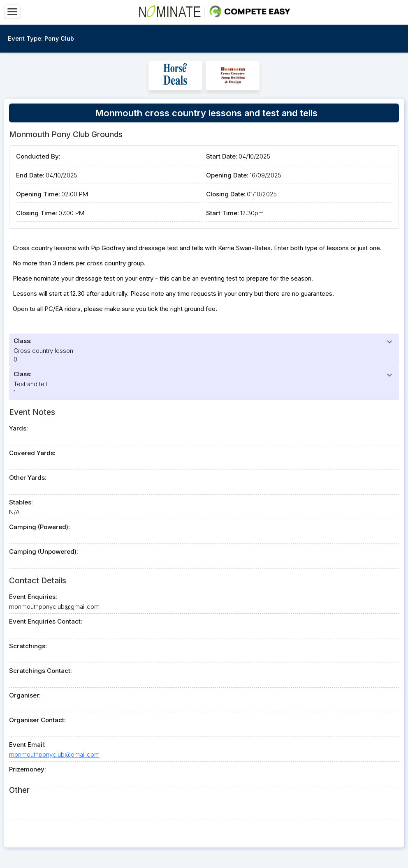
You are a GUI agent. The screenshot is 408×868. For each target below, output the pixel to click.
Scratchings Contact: (41, 671)
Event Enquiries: (33, 597)
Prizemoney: (28, 769)
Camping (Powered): (39, 527)
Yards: (19, 428)
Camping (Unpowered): (44, 551)
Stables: (21, 502)
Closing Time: (37, 213)
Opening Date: (227, 175)
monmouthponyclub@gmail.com (54, 754)
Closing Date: (226, 194)
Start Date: (222, 156)
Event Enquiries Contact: (46, 621)
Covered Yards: (32, 453)
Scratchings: (28, 646)
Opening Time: (38, 194)
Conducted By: (38, 156)
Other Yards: (28, 478)
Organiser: (25, 695)
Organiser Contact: (37, 720)
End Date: (30, 175)
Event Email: (27, 745)
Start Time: (223, 213)
